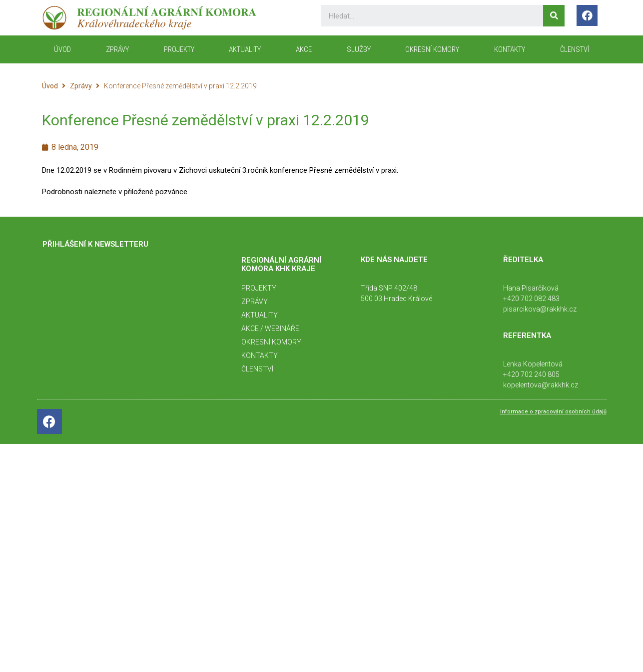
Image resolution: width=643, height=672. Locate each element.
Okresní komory (432, 49)
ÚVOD (62, 49)
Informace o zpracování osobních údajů (553, 412)
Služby (359, 49)
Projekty (179, 49)
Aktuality (245, 49)
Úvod (50, 86)
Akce (304, 49)
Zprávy (117, 49)
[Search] (554, 16)
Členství (575, 49)
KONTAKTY (510, 49)
